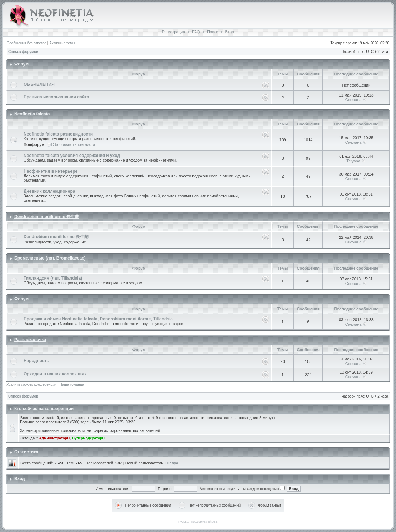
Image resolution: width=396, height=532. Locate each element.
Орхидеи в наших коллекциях (55, 374)
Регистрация (174, 32)
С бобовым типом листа (73, 144)
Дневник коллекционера (49, 191)
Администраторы (54, 438)
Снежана (354, 100)
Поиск (212, 32)
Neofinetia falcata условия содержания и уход (72, 156)
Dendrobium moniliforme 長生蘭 (47, 217)
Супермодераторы (89, 438)
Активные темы (62, 43)
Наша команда (72, 385)
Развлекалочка (30, 340)
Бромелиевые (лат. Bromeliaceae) (50, 258)
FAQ (196, 32)
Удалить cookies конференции (32, 385)
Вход (229, 32)
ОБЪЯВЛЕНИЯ (39, 84)
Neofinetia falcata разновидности (58, 134)
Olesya (172, 463)
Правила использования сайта (56, 97)
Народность (36, 361)
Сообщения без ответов (27, 43)
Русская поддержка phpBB (198, 522)
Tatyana (353, 161)
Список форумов (23, 52)
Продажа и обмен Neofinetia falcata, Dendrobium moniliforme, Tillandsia (98, 319)
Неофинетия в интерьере (51, 171)
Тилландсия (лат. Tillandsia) (53, 278)
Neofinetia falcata (32, 114)
